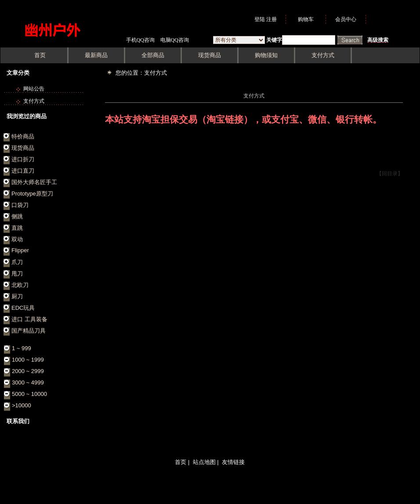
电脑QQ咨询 (175, 40)
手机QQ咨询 (140, 40)
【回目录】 (390, 174)
